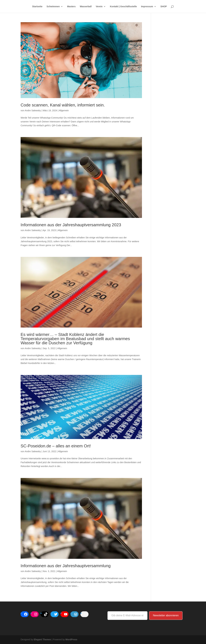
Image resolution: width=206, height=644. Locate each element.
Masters (71, 7)
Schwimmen (53, 7)
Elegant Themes (42, 639)
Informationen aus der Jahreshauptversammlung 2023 (71, 225)
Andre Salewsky (33, 110)
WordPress (71, 639)
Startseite (37, 7)
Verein (99, 7)
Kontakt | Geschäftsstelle (123, 7)
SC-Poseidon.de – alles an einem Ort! (56, 446)
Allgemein (64, 110)
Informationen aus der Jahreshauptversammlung (66, 566)
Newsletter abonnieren (166, 615)
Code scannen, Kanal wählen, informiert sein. (63, 105)
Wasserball (86, 7)
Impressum (147, 7)
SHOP (164, 7)
